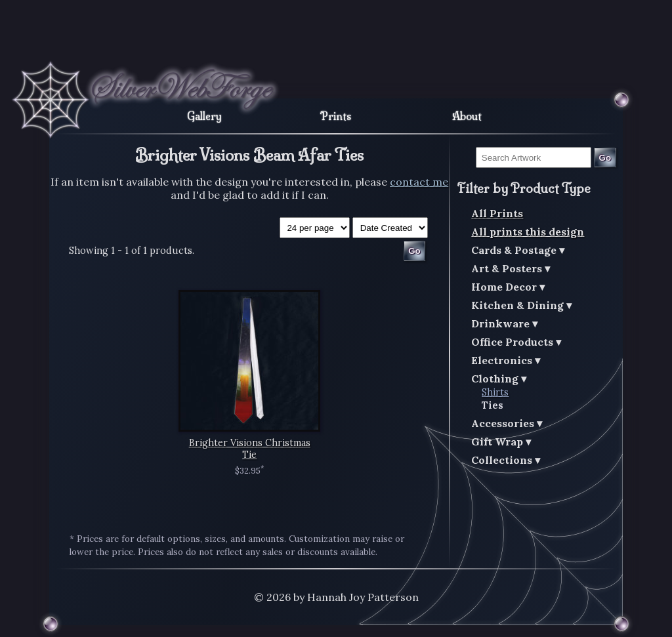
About (467, 116)
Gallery (204, 116)
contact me (419, 182)
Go (605, 158)
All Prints (497, 213)
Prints (336, 116)
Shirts (495, 392)
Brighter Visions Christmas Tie (250, 449)
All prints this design (528, 232)
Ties (493, 405)
